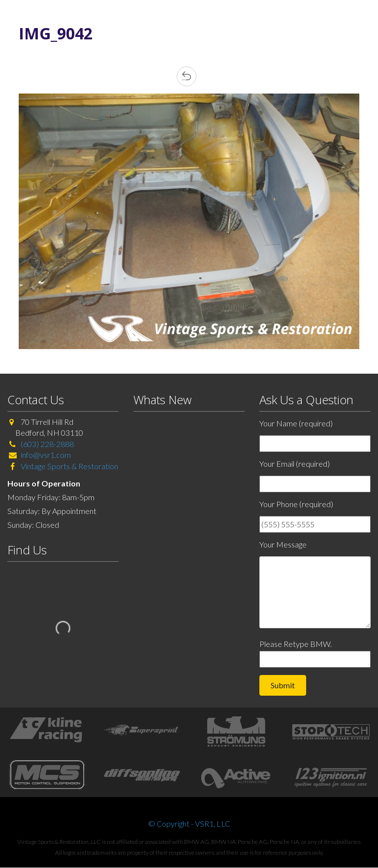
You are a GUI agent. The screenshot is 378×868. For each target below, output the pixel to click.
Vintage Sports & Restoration (69, 466)
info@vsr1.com (46, 455)
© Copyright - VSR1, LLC (189, 823)
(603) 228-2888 (47, 444)
